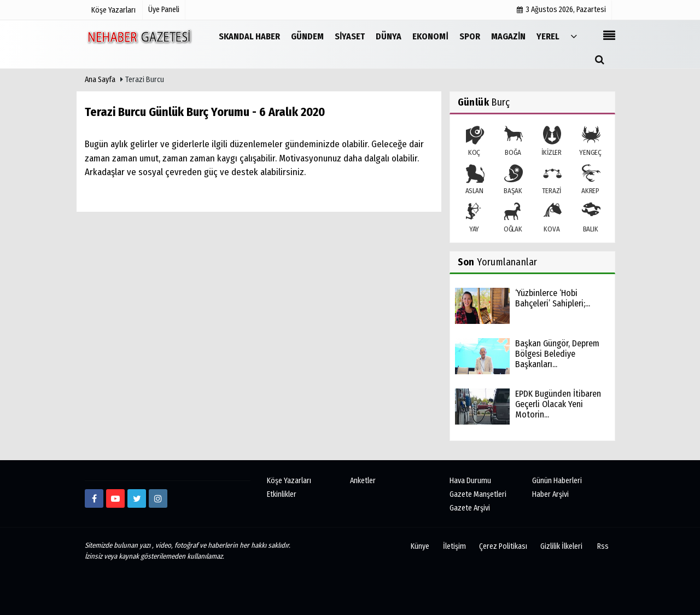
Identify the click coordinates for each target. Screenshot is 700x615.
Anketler (363, 481)
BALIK (590, 218)
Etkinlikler (282, 494)
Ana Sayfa (100, 80)
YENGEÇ (590, 142)
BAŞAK (513, 180)
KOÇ (474, 142)
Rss (603, 546)
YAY (474, 218)
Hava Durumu (470, 481)
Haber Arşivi (550, 494)
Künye (420, 546)
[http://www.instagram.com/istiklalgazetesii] (158, 498)
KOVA (552, 218)
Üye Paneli (164, 10)
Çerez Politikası (503, 546)
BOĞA (513, 142)
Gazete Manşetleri (478, 494)
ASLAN (474, 180)
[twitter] (137, 498)
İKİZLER (552, 142)
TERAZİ (552, 180)
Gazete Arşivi (470, 508)
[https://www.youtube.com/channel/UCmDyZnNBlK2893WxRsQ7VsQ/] (115, 498)
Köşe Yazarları (289, 481)
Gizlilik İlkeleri (561, 546)
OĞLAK (513, 218)
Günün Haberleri (557, 481)
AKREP (590, 180)
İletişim (454, 546)
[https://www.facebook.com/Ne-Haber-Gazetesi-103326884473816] (94, 498)
